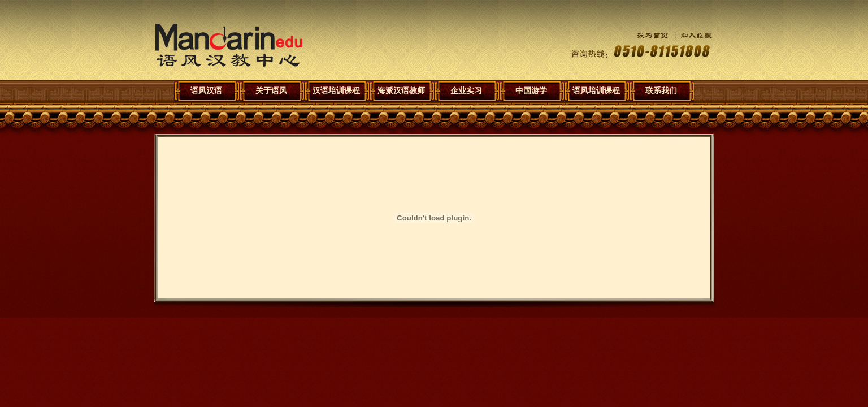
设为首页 (644, 35)
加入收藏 (691, 35)
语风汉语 (229, 46)
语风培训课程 (596, 90)
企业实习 (466, 90)
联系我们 (661, 90)
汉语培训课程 (336, 90)
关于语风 (271, 90)
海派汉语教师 (401, 90)
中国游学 (531, 90)
